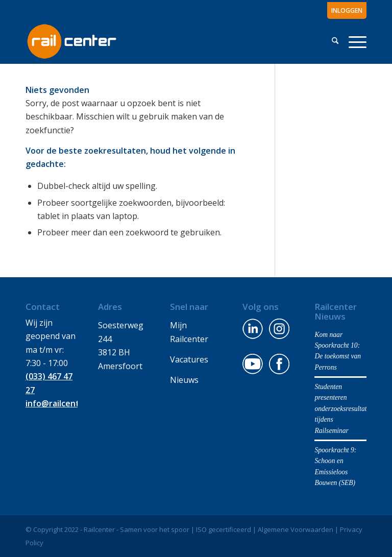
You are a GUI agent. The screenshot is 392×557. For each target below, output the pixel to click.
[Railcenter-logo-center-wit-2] (72, 41)
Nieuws (184, 380)
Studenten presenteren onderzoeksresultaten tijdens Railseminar (344, 409)
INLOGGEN (347, 10)
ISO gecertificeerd (224, 529)
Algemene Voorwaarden (296, 529)
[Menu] (355, 41)
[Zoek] (335, 41)
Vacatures (189, 359)
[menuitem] (344, 11)
